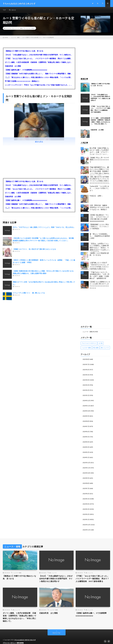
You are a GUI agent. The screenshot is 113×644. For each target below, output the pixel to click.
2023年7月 (86, 486)
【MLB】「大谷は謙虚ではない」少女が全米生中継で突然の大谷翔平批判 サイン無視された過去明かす (39, 55)
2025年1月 (86, 395)
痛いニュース (53, 569)
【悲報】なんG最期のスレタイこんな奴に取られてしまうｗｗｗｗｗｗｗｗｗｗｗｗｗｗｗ (100, 285)
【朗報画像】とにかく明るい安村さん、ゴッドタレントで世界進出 (99, 226)
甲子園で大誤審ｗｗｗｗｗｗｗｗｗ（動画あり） (22, 81)
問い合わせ (12, 10)
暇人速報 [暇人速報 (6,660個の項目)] (96, 348)
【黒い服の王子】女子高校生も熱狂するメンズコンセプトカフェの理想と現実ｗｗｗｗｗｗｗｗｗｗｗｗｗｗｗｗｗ (99, 180)
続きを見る (39, 142)
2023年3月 (86, 506)
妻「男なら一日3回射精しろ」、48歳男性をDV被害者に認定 (100, 236)
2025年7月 (86, 364)
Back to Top (56, 630)
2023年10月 (86, 471)
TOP (4, 10)
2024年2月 (86, 450)
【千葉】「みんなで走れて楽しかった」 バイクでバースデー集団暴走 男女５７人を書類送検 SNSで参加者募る (39, 58)
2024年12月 (86, 400)
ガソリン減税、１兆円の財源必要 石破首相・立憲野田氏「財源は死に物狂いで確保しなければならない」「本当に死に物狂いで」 (39, 62)
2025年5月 (86, 374)
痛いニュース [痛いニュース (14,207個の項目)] (105, 348)
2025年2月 (86, 390)
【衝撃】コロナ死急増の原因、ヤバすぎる (99, 254)
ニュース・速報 (18, 28)
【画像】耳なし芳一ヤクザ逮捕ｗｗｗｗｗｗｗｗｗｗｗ (99, 160)
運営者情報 (20, 640)
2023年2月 (86, 511)
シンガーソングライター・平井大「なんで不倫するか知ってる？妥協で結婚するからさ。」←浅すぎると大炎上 (39, 85)
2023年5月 (86, 496)
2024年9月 (86, 415)
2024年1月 (86, 456)
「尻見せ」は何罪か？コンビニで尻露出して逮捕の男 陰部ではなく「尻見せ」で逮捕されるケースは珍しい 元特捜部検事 (100, 247)
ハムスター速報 (30, 28)
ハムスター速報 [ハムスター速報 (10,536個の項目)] (86, 348)
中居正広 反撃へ (96, 196)
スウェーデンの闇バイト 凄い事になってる (29, 293)
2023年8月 (86, 481)
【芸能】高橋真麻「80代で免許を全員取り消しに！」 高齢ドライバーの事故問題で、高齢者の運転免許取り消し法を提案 (39, 74)
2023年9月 (86, 476)
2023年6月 (86, 491)
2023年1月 (86, 516)
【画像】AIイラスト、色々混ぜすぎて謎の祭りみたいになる (34, 249)
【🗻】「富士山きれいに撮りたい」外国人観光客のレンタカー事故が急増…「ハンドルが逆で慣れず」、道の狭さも (39, 77)
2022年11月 (86, 527)
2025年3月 (86, 385)
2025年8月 (86, 359)
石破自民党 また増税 (13, 66)
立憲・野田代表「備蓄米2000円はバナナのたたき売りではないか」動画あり (99, 207)
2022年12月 (86, 521)
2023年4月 (86, 501)
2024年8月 (86, 420)
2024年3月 (86, 445)
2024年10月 (86, 410)
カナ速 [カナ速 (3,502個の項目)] (100, 343)
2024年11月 (86, 405)
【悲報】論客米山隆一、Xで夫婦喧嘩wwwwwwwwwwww (26, 70)
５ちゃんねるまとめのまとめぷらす (25, 637)
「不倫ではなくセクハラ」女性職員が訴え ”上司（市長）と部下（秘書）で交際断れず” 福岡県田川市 (100, 275)
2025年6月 (86, 369)
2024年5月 (86, 435)
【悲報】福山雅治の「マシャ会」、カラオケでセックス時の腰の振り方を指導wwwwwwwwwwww (99, 218)
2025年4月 (86, 379)
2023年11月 (86, 466)
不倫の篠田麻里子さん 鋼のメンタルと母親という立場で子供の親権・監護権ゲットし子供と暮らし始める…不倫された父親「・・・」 (100, 171)
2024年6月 (86, 430)
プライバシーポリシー (10, 640)
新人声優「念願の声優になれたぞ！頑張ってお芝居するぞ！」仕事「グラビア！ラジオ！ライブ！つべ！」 (99, 151)
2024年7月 (86, 425)
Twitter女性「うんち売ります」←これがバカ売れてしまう (99, 188)
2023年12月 (86, 461)
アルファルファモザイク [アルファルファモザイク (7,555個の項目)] (89, 343)
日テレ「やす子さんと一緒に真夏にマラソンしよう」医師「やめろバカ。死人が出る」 (44, 227)
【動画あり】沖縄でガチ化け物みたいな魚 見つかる (24, 51)
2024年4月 (86, 440)
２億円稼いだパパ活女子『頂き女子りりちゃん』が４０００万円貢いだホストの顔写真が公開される (99, 266)
